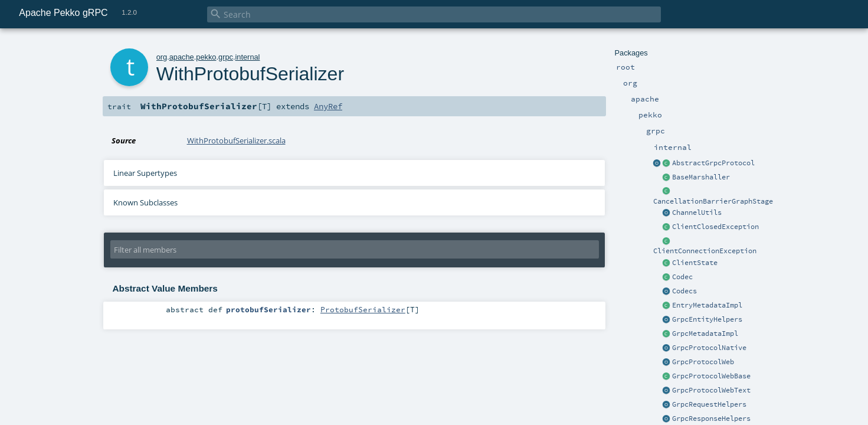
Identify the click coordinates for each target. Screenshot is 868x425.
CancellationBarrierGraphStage (713, 201)
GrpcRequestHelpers (709, 404)
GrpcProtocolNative (709, 348)
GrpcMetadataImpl (705, 334)
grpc (226, 57)
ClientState (695, 263)
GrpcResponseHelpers (711, 419)
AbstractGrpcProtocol (713, 163)
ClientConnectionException (705, 251)
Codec (682, 277)
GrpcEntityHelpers (707, 319)
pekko (206, 57)
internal (247, 57)
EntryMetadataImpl (707, 305)
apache (182, 57)
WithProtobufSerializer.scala (236, 140)
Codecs (684, 291)
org (162, 57)
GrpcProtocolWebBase (711, 376)
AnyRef (328, 106)
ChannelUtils (697, 212)
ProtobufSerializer (363, 309)
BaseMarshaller (701, 177)
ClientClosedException (715, 227)
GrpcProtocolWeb (703, 362)
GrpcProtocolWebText (711, 390)
